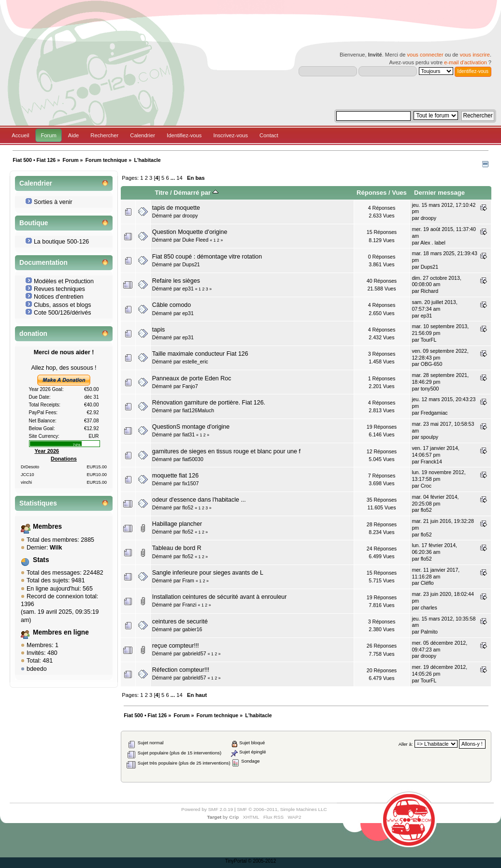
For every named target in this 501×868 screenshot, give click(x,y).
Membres (47, 527)
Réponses (372, 193)
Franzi (189, 605)
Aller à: (406, 744)
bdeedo (37, 669)
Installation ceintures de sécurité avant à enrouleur (220, 597)
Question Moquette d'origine (190, 232)
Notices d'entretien (59, 297)
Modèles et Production (64, 281)
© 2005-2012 (262, 861)
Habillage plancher (177, 524)
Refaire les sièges (176, 281)
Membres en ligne (61, 632)
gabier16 (192, 629)
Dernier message (439, 193)
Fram (188, 580)
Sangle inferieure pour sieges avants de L (208, 573)
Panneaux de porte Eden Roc (192, 378)
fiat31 (188, 434)
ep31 (188, 289)
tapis (158, 330)
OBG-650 (432, 364)
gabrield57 (194, 653)
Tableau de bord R (177, 548)
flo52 (188, 507)
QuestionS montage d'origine (191, 427)
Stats (41, 560)
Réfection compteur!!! (181, 670)
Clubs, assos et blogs (63, 305)
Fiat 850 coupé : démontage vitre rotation (207, 257)
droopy (190, 216)
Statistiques (38, 503)
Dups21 (191, 264)
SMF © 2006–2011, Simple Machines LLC (282, 809)
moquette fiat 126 (175, 476)
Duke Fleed (195, 240)
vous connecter (425, 55)
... (173, 178)
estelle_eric (195, 362)
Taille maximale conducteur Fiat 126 (200, 354)
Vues (399, 193)
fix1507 (190, 483)
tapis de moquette (176, 208)
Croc (426, 486)
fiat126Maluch (198, 410)
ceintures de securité (180, 622)
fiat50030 (193, 459)
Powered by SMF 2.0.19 (207, 809)
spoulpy (430, 437)
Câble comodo (172, 305)
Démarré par (196, 193)
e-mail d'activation (465, 62)
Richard (430, 291)
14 (179, 178)
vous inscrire (475, 55)
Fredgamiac (434, 413)
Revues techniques (59, 289)
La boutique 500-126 (61, 242)
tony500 (430, 389)
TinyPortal (236, 861)
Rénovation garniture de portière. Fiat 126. (209, 403)
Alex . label (433, 243)
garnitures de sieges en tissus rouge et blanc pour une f (226, 451)
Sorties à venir (53, 202)
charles (429, 608)
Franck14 (431, 462)
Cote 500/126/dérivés (63, 313)
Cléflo (427, 583)
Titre (161, 193)
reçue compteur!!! (176, 646)
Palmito (429, 632)
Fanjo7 (190, 386)
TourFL (428, 340)
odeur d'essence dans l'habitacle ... (199, 500)
